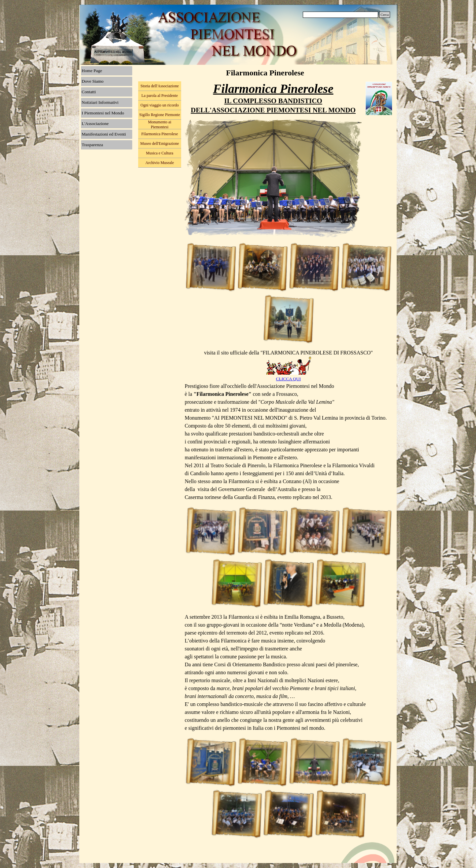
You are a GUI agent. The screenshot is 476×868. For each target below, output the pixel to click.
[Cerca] (340, 15)
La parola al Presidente (160, 96)
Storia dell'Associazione (160, 86)
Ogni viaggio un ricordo (160, 105)
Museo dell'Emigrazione (159, 144)
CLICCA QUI (288, 379)
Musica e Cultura (160, 153)
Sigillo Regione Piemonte (159, 115)
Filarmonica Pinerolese (159, 134)
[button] (211, 267)
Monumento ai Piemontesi (160, 124)
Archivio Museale (160, 163)
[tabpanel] (273, 98)
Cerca (385, 15)
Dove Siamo (93, 81)
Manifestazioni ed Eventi (104, 134)
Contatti (89, 92)
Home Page (92, 71)
